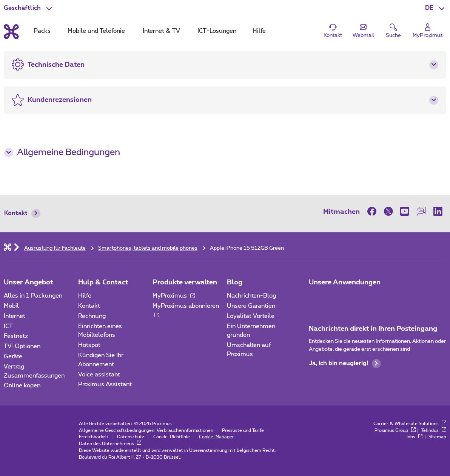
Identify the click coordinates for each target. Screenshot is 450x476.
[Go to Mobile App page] (336, 298)
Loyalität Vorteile (251, 316)
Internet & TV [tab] (161, 31)
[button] (436, 8)
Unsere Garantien (251, 306)
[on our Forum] (421, 212)
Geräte (13, 356)
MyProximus (174, 296)
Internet (15, 316)
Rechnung (92, 316)
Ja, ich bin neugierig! (345, 364)
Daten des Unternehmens (110, 444)
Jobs (414, 437)
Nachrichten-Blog (251, 296)
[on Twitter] (388, 212)
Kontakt (22, 213)
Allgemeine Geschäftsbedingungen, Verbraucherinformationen (146, 430)
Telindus (434, 430)
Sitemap (437, 437)
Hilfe (85, 296)
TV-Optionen (22, 346)
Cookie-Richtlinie (172, 437)
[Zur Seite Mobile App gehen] (316, 298)
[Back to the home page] (11, 32)
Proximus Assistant (105, 384)
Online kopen (22, 385)
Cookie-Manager (217, 437)
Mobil (11, 306)
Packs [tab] (42, 31)
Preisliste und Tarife (243, 430)
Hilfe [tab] (259, 31)
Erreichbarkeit (94, 437)
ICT (8, 326)
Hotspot (89, 345)
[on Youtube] (405, 212)
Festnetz (16, 336)
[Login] (428, 31)
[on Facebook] (374, 212)
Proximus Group (395, 430)
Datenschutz (131, 437)
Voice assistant (99, 375)
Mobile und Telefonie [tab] (96, 31)
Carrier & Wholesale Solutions (410, 424)
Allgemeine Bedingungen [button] (62, 153)
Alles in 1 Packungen (33, 296)
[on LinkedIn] (438, 212)
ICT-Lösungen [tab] (217, 31)
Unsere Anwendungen (345, 283)
